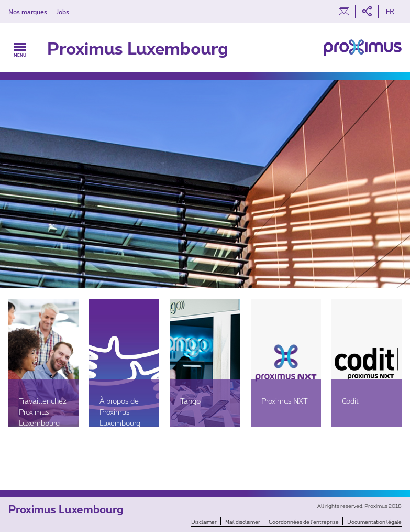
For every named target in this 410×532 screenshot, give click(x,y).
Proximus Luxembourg (138, 48)
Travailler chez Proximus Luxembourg (43, 412)
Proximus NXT (285, 401)
